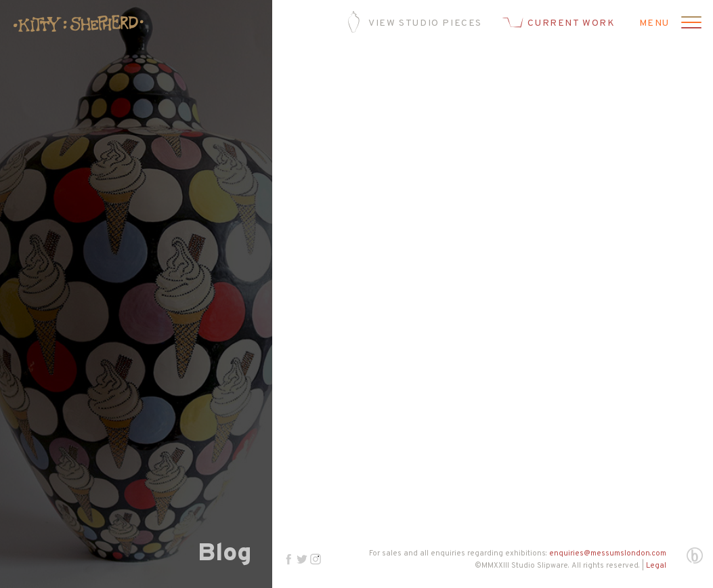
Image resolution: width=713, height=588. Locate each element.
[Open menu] (689, 24)
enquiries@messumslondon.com (608, 553)
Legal (656, 566)
